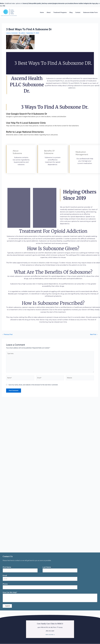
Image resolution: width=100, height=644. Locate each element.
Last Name (47, 567)
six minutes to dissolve (36, 263)
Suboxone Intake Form (90, 12)
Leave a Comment (12, 33)
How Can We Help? (10, 592)
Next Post (94, 334)
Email (5, 576)
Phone (5, 584)
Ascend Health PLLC (57, 81)
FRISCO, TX (66, 83)
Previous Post (7, 334)
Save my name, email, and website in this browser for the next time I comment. (33, 385)
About (49, 12)
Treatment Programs (60, 12)
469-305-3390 (50, 631)
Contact (78, 12)
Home (42, 12)
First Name (7, 567)
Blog (71, 12)
